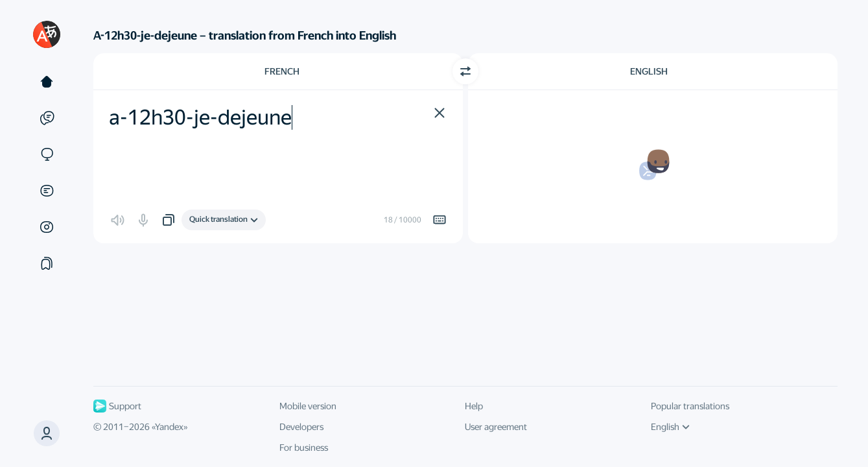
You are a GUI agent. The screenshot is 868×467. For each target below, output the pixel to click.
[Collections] (47, 263)
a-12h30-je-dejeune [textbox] (200, 117)
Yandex (169, 427)
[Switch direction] (465, 71)
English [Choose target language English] (649, 71)
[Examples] (47, 118)
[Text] (47, 82)
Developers (301, 427)
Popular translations (690, 406)
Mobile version (308, 406)
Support (117, 406)
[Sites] (47, 154)
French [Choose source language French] (282, 71)
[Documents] (47, 191)
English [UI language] (670, 427)
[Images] (47, 227)
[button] (47, 433)
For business (304, 448)
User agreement (496, 427)
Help (474, 406)
